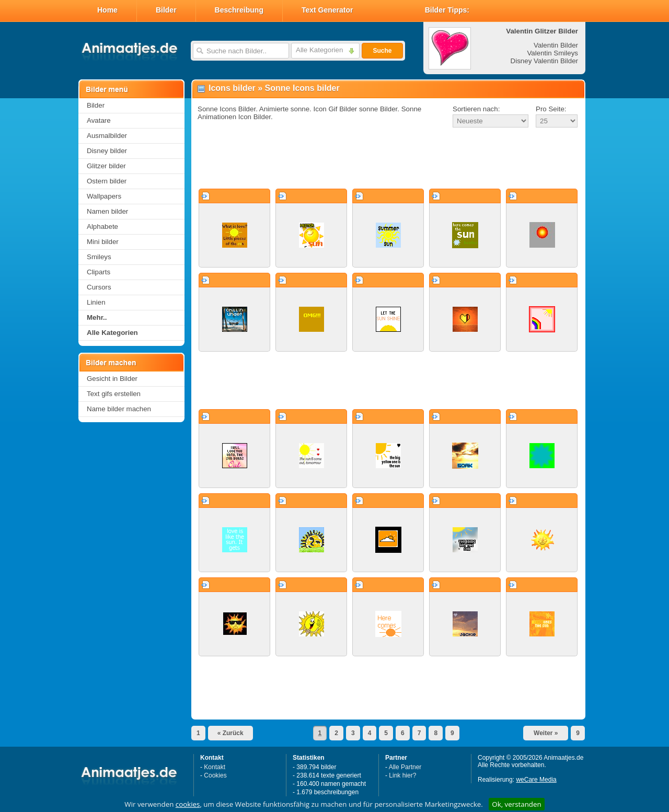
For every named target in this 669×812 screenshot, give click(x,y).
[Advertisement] (388, 159)
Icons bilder (232, 88)
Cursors (99, 287)
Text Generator (327, 10)
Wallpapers (104, 196)
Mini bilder (103, 242)
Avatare (99, 120)
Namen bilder (107, 211)
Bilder (166, 10)
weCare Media (536, 780)
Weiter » (546, 733)
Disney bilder (107, 151)
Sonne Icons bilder (302, 88)
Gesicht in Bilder (112, 379)
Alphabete (102, 227)
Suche (382, 51)
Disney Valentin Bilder (544, 61)
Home (107, 10)
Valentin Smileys (552, 53)
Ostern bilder (107, 181)
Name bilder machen (119, 409)
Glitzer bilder (106, 166)
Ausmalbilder (107, 136)
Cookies (215, 775)
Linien (96, 302)
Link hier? (402, 775)
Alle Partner (405, 767)
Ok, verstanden (516, 804)
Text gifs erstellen (114, 394)
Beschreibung (239, 10)
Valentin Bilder (556, 45)
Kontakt (215, 767)
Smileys (99, 257)
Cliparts (99, 272)
